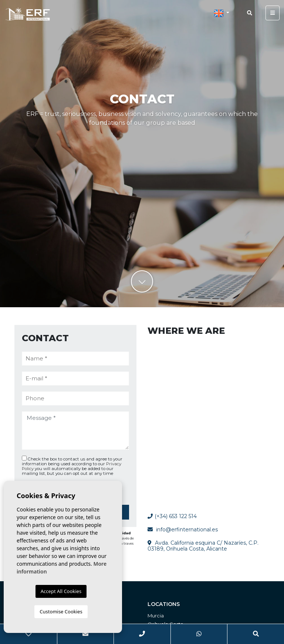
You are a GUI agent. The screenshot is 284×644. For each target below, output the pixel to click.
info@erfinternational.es (187, 530)
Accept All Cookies (61, 591)
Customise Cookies (61, 612)
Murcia (156, 616)
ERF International (28, 14)
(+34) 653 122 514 (172, 516)
